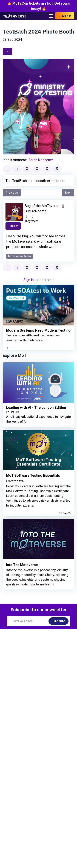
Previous (12, 193)
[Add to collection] (37, 169)
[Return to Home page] (15, 16)
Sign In (65, 16)
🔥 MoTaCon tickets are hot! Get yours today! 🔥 (39, 6)
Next (68, 193)
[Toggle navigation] (51, 16)
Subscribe (59, 625)
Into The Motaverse (23, 569)
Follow (13, 226)
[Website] (27, 216)
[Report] (47, 169)
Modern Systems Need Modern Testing (33, 333)
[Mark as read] (17, 169)
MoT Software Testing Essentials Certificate (34, 483)
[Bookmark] (27, 169)
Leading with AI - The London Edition (37, 412)
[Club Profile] (33, 216)
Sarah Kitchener (41, 160)
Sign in (28, 280)
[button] (57, 169)
